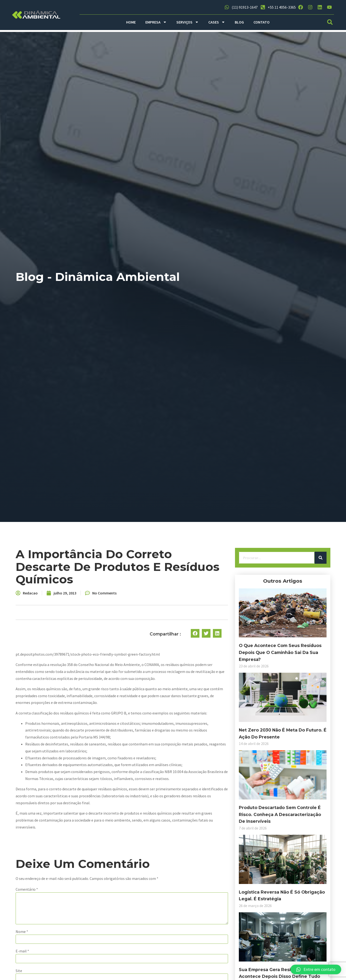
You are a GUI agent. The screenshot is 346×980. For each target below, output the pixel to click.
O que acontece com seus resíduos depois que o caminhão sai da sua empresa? (58, 650)
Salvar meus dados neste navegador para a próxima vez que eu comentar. (175, 972)
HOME (131, 22)
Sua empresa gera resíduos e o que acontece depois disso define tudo (59, 959)
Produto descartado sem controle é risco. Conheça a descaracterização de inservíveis (59, 804)
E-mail (119, 933)
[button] (330, 22)
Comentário (124, 871)
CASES (217, 22)
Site (116, 952)
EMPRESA (156, 22)
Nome (119, 913)
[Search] (95, 559)
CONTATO (262, 22)
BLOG (239, 22)
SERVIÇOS (188, 22)
